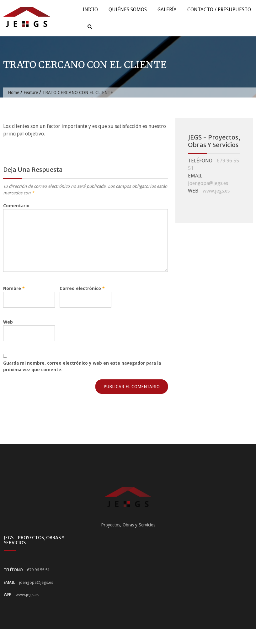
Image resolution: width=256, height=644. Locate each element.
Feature (31, 92)
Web (8, 322)
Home (13, 92)
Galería (167, 10)
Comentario (16, 206)
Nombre (14, 288)
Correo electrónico (82, 288)
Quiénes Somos (128, 10)
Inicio (90, 10)
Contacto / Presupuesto (219, 10)
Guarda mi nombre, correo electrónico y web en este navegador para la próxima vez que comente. (82, 366)
